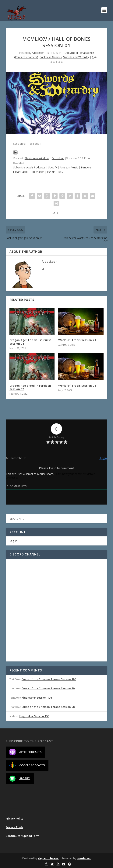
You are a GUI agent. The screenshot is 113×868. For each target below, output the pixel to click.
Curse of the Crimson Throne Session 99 (48, 688)
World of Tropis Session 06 (77, 386)
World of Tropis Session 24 (77, 340)
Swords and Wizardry (76, 57)
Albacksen (38, 53)
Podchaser (37, 172)
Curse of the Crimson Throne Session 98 (48, 707)
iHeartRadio (20, 172)
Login (103, 458)
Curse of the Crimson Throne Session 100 (49, 679)
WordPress (84, 858)
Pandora (86, 167)
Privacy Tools (14, 827)
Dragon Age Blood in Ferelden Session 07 (30, 387)
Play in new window (37, 158)
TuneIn (51, 172)
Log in (13, 541)
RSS (61, 172)
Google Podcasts (27, 765)
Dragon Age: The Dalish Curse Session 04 (30, 342)
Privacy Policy (14, 818)
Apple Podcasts (36, 167)
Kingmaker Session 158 (34, 716)
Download (58, 158)
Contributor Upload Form (23, 836)
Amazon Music (69, 167)
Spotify (53, 167)
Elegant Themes (48, 858)
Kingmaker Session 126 (37, 698)
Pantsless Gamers (51, 57)
